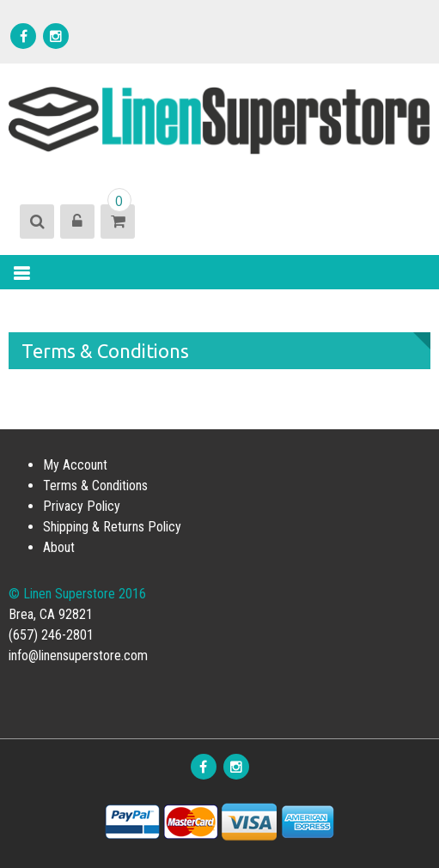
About (59, 547)
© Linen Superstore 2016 (77, 594)
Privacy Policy (82, 506)
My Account (75, 465)
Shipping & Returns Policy (112, 527)
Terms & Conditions (95, 486)
